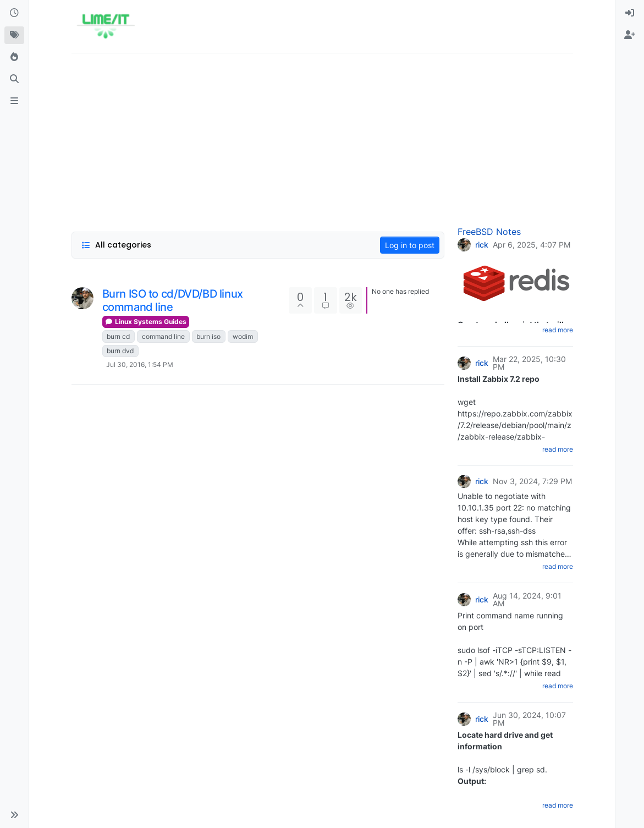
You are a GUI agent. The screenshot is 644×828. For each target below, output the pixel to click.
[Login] (630, 13)
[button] (14, 815)
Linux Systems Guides (146, 322)
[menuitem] (630, 13)
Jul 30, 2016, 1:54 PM (140, 364)
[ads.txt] (14, 101)
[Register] (630, 35)
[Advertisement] (322, 139)
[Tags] (14, 35)
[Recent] (14, 13)
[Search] (14, 79)
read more (558, 330)
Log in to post (410, 245)
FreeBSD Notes (489, 232)
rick (482, 245)
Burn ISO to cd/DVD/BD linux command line (173, 300)
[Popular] (14, 57)
